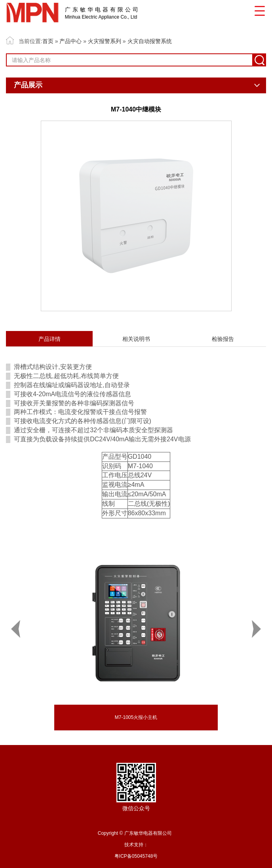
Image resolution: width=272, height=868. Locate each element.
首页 (48, 41)
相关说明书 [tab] (136, 339)
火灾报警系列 (105, 41)
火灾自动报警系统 (150, 41)
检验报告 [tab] (223, 339)
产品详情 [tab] (49, 339)
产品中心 (70, 41)
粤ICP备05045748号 (136, 856)
